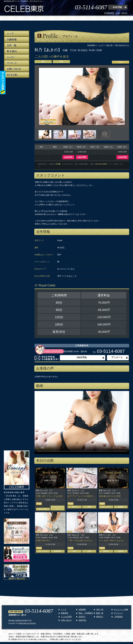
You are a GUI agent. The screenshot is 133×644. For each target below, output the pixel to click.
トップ (64, 609)
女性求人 (82, 617)
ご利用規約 (118, 617)
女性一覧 (100, 609)
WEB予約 (117, 7)
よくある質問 (66, 617)
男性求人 (100, 617)
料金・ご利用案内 (86, 613)
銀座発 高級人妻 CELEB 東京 (27, 623)
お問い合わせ (66, 620)
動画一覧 (100, 613)
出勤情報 (82, 609)
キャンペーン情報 (121, 609)
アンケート (117, 357)
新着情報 (64, 613)
